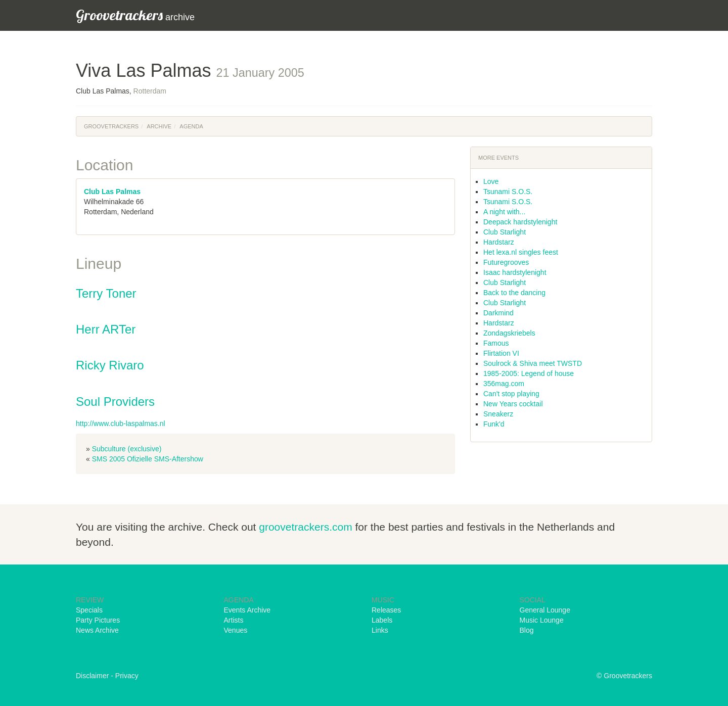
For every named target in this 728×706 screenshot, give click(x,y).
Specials (89, 610)
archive (135, 15)
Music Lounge (542, 620)
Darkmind (498, 313)
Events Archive (247, 610)
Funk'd (494, 424)
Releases (386, 610)
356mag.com (504, 384)
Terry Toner (106, 293)
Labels (382, 620)
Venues (236, 630)
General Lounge (545, 610)
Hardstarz (499, 242)
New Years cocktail (513, 404)
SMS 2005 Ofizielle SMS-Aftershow (148, 459)
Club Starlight (505, 232)
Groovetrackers (111, 126)
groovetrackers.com (305, 527)
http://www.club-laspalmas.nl (121, 423)
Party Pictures (98, 620)
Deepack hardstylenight (520, 222)
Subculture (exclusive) (127, 449)
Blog (527, 630)
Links (380, 630)
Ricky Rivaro (110, 365)
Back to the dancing (514, 293)
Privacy (127, 676)
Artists (234, 620)
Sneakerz (498, 414)
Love (491, 181)
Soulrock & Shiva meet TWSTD (533, 363)
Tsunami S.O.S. (508, 192)
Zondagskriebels (509, 333)
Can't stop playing (511, 394)
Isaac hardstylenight (515, 272)
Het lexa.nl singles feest (521, 252)
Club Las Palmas (112, 192)
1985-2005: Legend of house (529, 373)
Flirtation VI (501, 353)
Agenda (191, 126)
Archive (159, 126)
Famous (496, 343)
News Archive (97, 630)
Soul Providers (115, 402)
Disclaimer (92, 676)
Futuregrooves (506, 262)
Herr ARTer (106, 329)
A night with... (504, 212)
